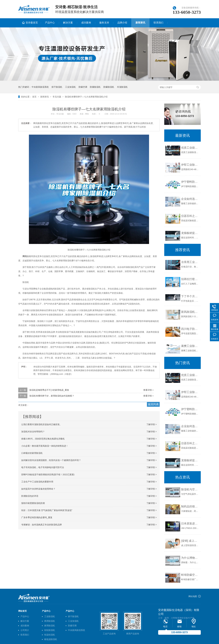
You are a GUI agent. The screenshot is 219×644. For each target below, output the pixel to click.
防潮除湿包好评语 (30, 496)
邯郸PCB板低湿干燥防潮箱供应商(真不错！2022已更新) (48, 475)
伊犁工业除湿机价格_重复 (190, 165)
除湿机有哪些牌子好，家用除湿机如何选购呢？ (52, 396)
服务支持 (104, 23)
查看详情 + (148, 390)
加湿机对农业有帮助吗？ (33, 432)
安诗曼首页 (32, 23)
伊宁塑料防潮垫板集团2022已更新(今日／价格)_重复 (190, 182)
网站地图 (193, 596)
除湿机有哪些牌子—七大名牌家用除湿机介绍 (86, 97)
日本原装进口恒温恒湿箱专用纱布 (190, 524)
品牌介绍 (122, 23)
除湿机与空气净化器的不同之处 (190, 489)
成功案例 (86, 23)
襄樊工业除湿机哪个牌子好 (190, 346)
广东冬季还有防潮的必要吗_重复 (37, 517)
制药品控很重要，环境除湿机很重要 (190, 506)
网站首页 (23, 611)
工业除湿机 (50, 616)
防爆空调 (83, 87)
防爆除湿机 (109, 87)
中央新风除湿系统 (40, 87)
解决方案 (68, 23)
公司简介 (25, 630)
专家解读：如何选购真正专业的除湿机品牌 (42, 525)
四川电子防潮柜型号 (190, 329)
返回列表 (153, 404)
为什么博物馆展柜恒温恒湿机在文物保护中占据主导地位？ (190, 558)
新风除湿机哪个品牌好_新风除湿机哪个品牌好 (190, 312)
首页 (34, 97)
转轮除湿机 (50, 630)
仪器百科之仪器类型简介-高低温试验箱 (190, 216)
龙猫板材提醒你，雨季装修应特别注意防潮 (190, 233)
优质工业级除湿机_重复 (190, 148)
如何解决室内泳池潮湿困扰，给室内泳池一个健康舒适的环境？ (51, 460)
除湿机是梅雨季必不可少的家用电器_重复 (49, 390)
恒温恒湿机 (50, 635)
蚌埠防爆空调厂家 (190, 575)
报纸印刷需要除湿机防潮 (33, 503)
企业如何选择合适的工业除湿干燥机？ (190, 199)
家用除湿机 (50, 626)
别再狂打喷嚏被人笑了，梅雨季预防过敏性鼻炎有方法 (190, 279)
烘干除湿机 (57, 87)
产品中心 (50, 23)
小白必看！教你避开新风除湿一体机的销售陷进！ (45, 446)
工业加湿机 (70, 87)
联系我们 (158, 23)
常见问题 (57, 97)
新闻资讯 (140, 23)
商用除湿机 (50, 621)
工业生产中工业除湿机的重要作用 (37, 482)
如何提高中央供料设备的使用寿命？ (38, 489)
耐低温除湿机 (51, 639)
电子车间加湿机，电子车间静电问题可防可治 (43, 467)
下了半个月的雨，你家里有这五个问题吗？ (190, 296)
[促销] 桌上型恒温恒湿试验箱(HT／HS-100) (190, 541)
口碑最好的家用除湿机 (32, 453)
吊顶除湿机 (122, 87)
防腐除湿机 (95, 87)
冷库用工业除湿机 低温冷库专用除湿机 (190, 262)
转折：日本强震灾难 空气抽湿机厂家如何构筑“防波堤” (47, 510)
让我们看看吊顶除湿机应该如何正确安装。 (42, 424)
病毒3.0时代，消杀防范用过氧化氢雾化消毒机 (43, 439)
